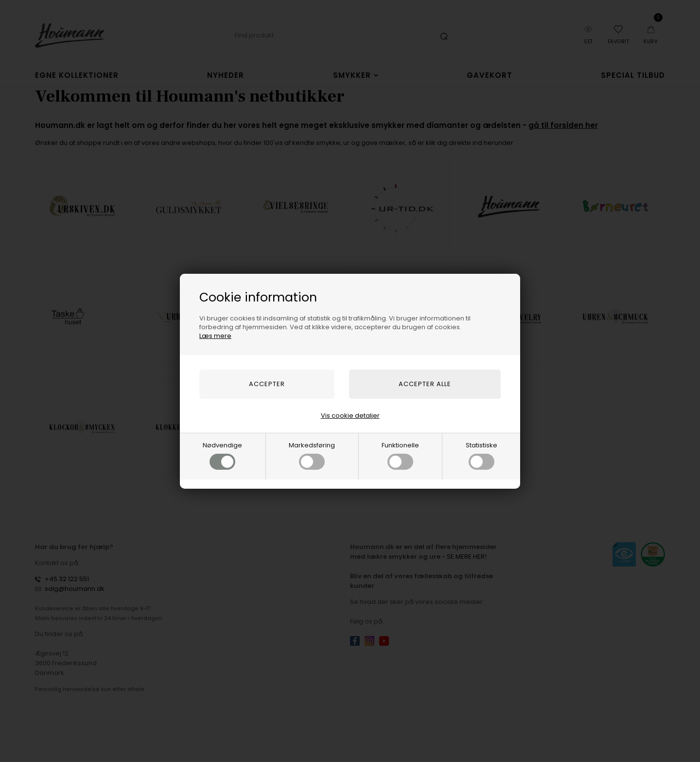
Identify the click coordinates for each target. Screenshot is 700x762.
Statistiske (481, 455)
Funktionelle (400, 455)
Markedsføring (312, 455)
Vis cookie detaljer (350, 416)
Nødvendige (222, 455)
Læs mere (215, 336)
